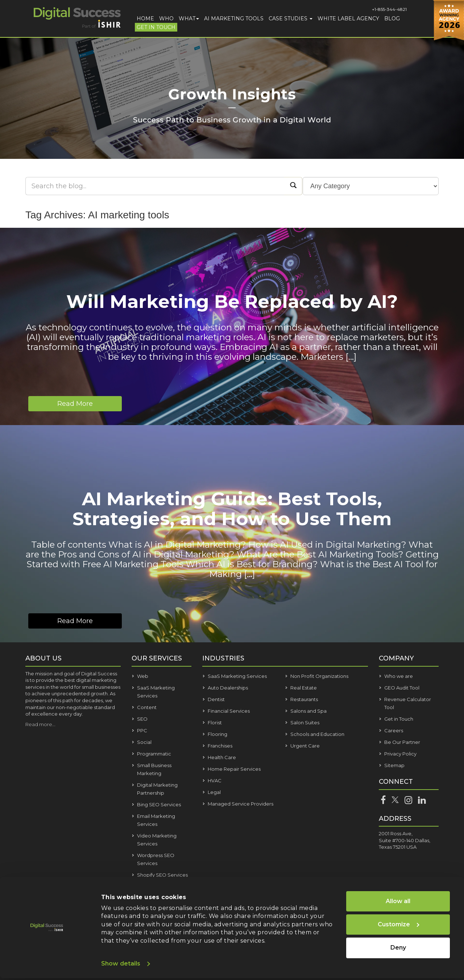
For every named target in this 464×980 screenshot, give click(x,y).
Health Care (222, 757)
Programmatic (154, 754)
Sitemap (394, 765)
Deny (398, 948)
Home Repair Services (234, 769)
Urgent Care (305, 746)
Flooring (217, 734)
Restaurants (304, 699)
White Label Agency (348, 18)
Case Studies (291, 18)
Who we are (399, 676)
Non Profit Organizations (319, 676)
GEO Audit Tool (402, 688)
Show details (121, 963)
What (189, 18)
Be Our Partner (402, 742)
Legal (214, 792)
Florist (215, 722)
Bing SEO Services (159, 804)
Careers (394, 730)
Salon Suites (305, 722)
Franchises (220, 746)
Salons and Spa (308, 711)
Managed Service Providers (241, 804)
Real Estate (304, 688)
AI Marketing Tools (234, 18)
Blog (392, 18)
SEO (142, 719)
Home (145, 18)
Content (147, 707)
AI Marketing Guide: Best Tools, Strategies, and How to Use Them (232, 509)
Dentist (216, 699)
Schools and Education (317, 734)
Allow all (398, 901)
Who (166, 18)
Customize (399, 924)
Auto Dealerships (228, 688)
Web (143, 676)
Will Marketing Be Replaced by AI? (232, 302)
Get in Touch (156, 27)
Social (144, 742)
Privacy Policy (400, 754)
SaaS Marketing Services (237, 676)
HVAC (215, 781)
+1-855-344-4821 (389, 9)
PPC (142, 730)
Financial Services (229, 711)
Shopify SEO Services (162, 875)
